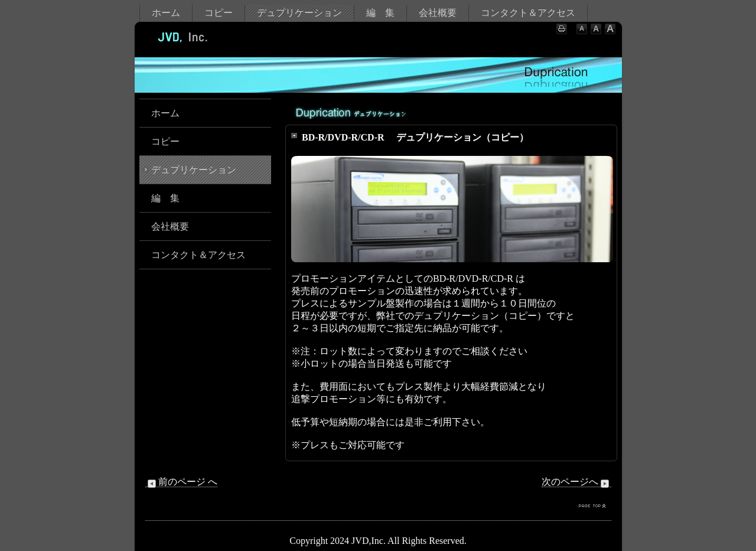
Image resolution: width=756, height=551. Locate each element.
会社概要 (438, 13)
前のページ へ (181, 482)
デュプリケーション (299, 13)
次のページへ (576, 482)
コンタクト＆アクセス (528, 13)
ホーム (166, 13)
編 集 (380, 13)
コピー (219, 13)
